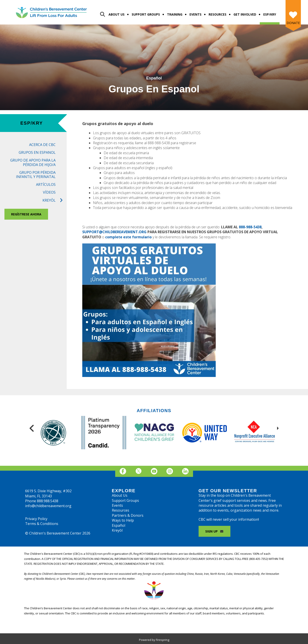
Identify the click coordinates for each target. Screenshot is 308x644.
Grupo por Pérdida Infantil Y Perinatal (36, 175)
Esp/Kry (270, 14)
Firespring (163, 640)
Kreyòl (55, 200)
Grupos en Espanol (37, 152)
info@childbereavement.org (48, 506)
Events (195, 14)
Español (119, 525)
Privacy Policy (36, 519)
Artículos (46, 184)
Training (175, 14)
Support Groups (146, 14)
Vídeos (49, 192)
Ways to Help (123, 520)
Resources (217, 14)
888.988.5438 (48, 501)
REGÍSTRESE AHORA (26, 214)
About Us (117, 14)
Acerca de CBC (42, 145)
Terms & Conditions (42, 524)
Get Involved (245, 14)
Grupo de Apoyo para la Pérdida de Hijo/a (33, 162)
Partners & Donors (128, 515)
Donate (293, 23)
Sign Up (215, 531)
